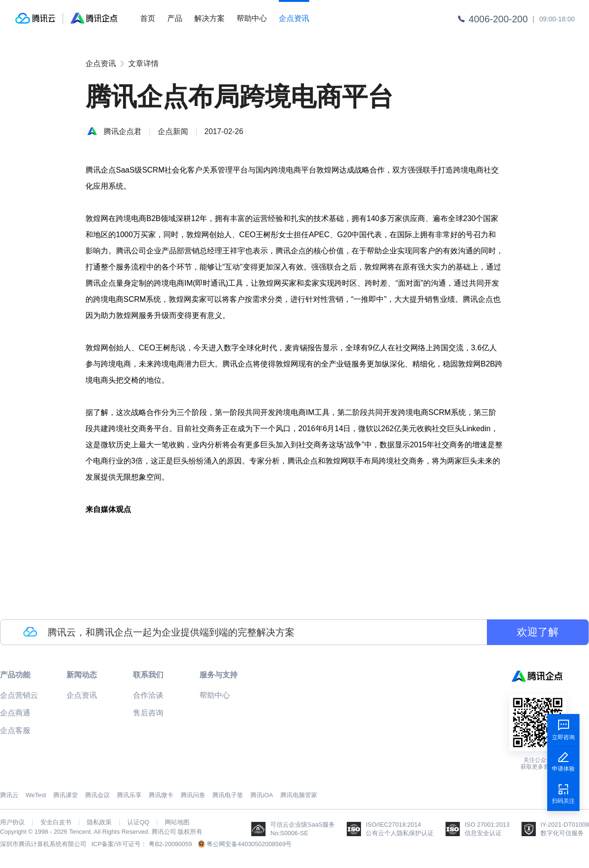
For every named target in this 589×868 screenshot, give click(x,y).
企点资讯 (294, 18)
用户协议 (12, 822)
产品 (175, 18)
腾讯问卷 (193, 795)
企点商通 (15, 713)
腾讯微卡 (161, 795)
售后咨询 (148, 713)
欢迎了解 (538, 632)
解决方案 (209, 18)
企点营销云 (19, 695)
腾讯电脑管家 (299, 795)
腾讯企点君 (123, 131)
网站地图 (177, 822)
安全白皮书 (56, 822)
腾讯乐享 (129, 795)
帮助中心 (252, 18)
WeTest (36, 795)
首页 (148, 18)
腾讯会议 (97, 795)
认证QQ (138, 822)
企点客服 (15, 730)
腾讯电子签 (228, 795)
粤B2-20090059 (170, 844)
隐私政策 (99, 822)
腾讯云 (9, 795)
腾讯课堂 (66, 795)
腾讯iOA (262, 795)
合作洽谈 (148, 695)
